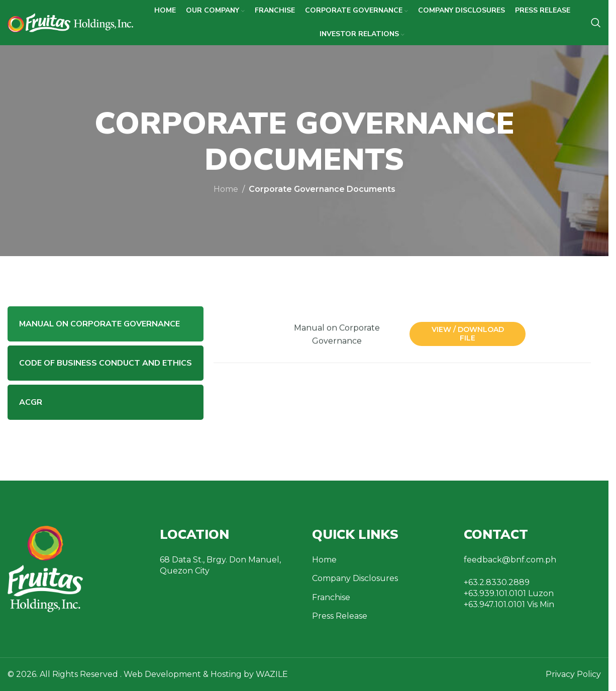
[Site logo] (70, 22)
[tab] (106, 324)
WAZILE (272, 674)
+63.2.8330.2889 (497, 582)
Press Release (340, 616)
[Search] (596, 23)
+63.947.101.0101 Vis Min (509, 604)
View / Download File (468, 334)
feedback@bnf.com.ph (510, 560)
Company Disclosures (355, 578)
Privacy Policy (573, 674)
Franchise (331, 597)
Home (226, 189)
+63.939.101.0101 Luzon (509, 593)
